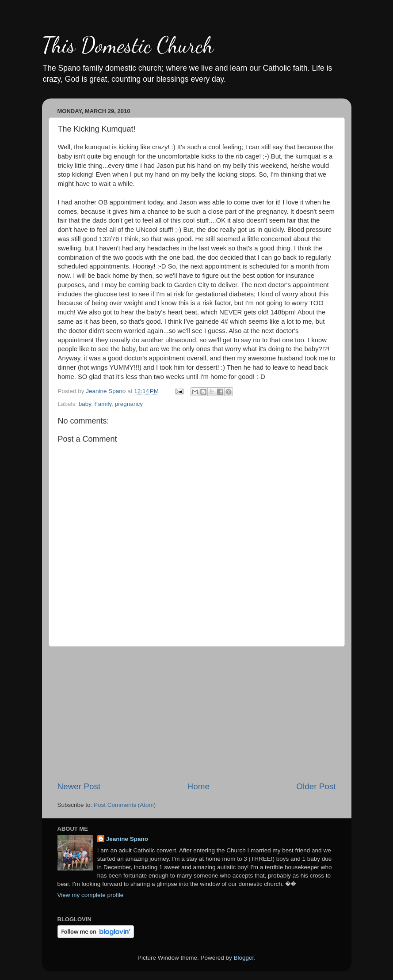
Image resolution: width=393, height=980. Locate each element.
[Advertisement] (197, 714)
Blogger (244, 958)
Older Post (316, 786)
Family (103, 404)
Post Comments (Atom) (125, 805)
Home (198, 786)
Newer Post (79, 786)
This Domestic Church (128, 45)
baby (85, 404)
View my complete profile (91, 895)
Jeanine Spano (127, 839)
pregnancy (129, 404)
